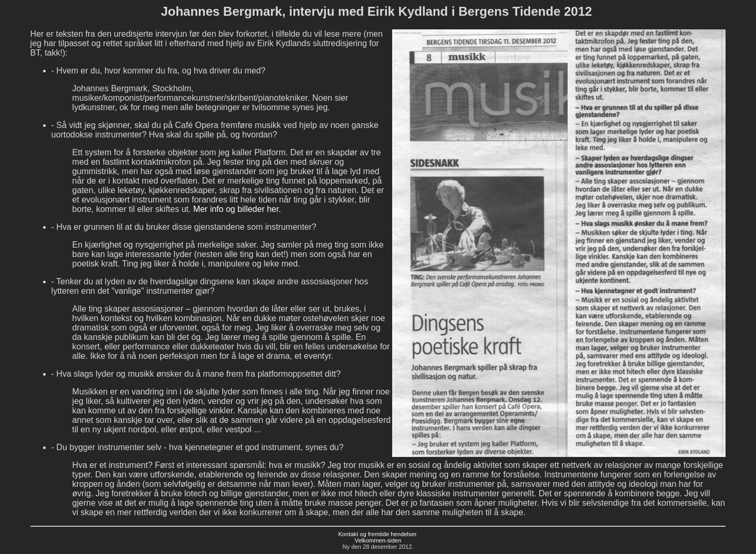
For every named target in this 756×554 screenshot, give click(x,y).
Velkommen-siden (378, 540)
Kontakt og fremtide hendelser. (378, 534)
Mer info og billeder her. (236, 209)
